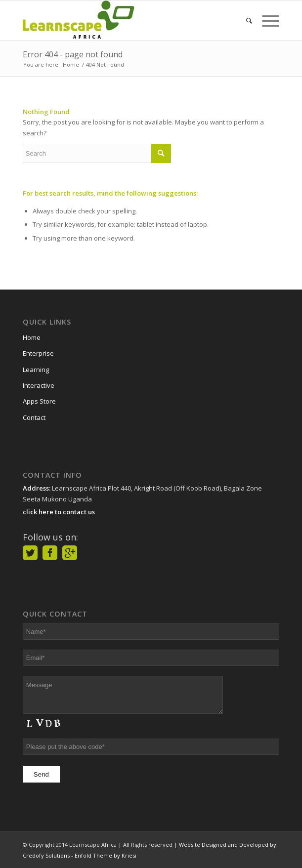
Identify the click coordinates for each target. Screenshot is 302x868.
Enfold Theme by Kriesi (106, 855)
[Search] (244, 20)
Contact (34, 417)
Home (32, 337)
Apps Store (39, 401)
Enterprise (38, 353)
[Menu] (266, 20)
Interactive (39, 385)
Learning (36, 370)
